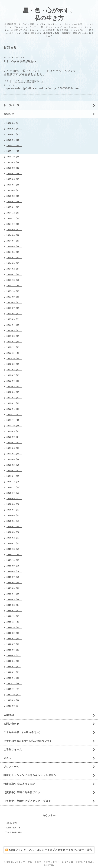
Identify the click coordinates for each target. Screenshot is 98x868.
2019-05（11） (14, 588)
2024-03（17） (14, 263)
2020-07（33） (14, 510)
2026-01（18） (14, 140)
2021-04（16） (14, 459)
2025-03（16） (14, 196)
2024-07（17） (14, 241)
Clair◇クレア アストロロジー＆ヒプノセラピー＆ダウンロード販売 (47, 862)
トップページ (11, 105)
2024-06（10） (14, 246)
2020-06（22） (14, 515)
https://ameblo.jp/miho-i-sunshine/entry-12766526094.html (42, 88)
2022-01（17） (14, 409)
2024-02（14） (14, 269)
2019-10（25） (14, 560)
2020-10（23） (14, 493)
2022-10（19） (14, 358)
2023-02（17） (14, 336)
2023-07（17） (14, 308)
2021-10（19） (14, 426)
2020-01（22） (14, 543)
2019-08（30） (14, 571)
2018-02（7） (14, 672)
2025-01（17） (14, 207)
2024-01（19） (14, 274)
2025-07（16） (14, 174)
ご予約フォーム (13, 750)
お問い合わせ (11, 724)
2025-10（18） (14, 157)
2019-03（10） (14, 599)
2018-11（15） (14, 622)
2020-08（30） (14, 504)
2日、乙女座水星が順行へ (20, 61)
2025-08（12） (14, 168)
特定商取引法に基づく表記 (19, 784)
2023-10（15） (14, 291)
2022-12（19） (14, 347)
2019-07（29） (14, 577)
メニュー (9, 758)
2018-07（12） (14, 644)
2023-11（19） (14, 286)
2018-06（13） (14, 650)
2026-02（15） (14, 134)
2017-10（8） (14, 695)
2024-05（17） (14, 252)
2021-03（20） (14, 465)
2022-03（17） (14, 398)
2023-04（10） (14, 325)
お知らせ (9, 114)
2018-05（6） (14, 655)
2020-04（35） (14, 527)
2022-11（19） (14, 353)
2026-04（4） (14, 123)
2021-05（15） (14, 454)
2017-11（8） (13, 689)
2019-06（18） (14, 583)
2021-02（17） (14, 471)
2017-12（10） (14, 683)
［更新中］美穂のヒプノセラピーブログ (27, 801)
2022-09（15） (14, 364)
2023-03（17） (14, 330)
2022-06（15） (14, 381)
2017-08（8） (14, 706)
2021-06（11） (14, 448)
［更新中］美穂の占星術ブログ (22, 792)
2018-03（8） (14, 667)
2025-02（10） (14, 202)
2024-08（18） (14, 235)
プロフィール (11, 767)
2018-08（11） (14, 639)
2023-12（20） (14, 280)
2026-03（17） (14, 129)
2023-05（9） (14, 319)
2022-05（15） (14, 386)
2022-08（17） (14, 370)
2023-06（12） (14, 314)
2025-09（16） (14, 162)
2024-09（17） (14, 230)
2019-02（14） (14, 605)
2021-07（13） (14, 442)
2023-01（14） (14, 342)
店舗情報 (9, 715)
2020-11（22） (14, 487)
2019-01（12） (14, 611)
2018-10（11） (14, 627)
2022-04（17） (14, 392)
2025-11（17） (14, 151)
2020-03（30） (14, 532)
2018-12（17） (14, 616)
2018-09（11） (14, 633)
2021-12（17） (14, 414)
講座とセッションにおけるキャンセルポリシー (31, 775)
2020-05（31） (14, 521)
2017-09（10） (14, 700)
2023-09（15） (14, 297)
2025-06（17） (14, 179)
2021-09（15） (14, 431)
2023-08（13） (14, 302)
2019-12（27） (14, 549)
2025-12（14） (14, 146)
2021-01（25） (14, 476)
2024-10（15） (14, 224)
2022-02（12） (14, 403)
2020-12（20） (14, 482)
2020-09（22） (14, 499)
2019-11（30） (14, 555)
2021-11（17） (14, 420)
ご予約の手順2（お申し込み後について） (28, 741)
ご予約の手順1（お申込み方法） (23, 732)
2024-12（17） (14, 213)
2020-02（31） (14, 538)
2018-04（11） (14, 661)
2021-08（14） (14, 437)
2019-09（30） (14, 566)
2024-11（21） (14, 218)
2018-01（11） (14, 678)
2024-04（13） (14, 258)
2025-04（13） (14, 190)
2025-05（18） (14, 185)
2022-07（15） (14, 375)
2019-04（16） (14, 594)
